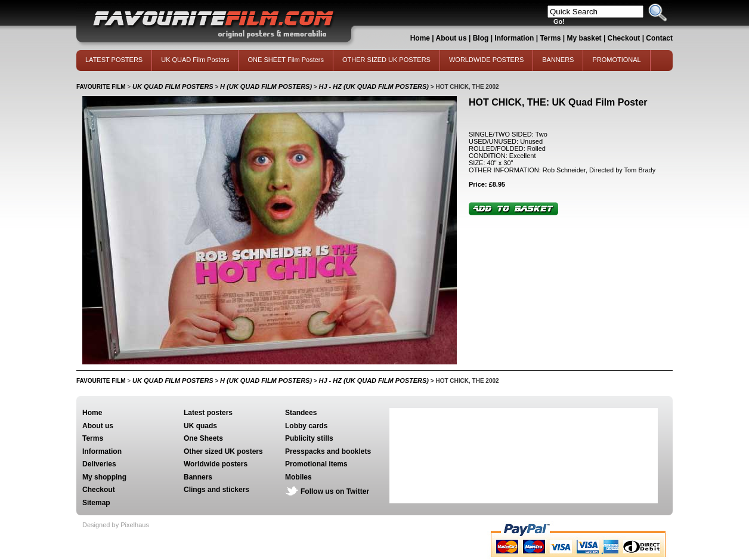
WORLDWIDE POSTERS (486, 60)
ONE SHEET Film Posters (286, 60)
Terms (550, 38)
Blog (481, 38)
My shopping (104, 477)
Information (514, 38)
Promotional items (316, 464)
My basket (584, 38)
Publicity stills (309, 438)
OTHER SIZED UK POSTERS (386, 60)
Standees (301, 413)
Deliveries (99, 464)
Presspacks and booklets (328, 451)
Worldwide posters (216, 464)
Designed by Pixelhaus (116, 525)
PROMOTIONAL (616, 60)
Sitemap (96, 503)
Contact (659, 38)
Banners (198, 477)
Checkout (625, 38)
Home (420, 38)
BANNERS (558, 60)
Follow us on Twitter (335, 491)
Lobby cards (306, 426)
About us (451, 38)
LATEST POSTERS (114, 60)
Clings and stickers (216, 490)
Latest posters (208, 413)
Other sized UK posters (223, 451)
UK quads (200, 426)
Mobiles (298, 477)
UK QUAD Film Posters (195, 60)
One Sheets (203, 438)
